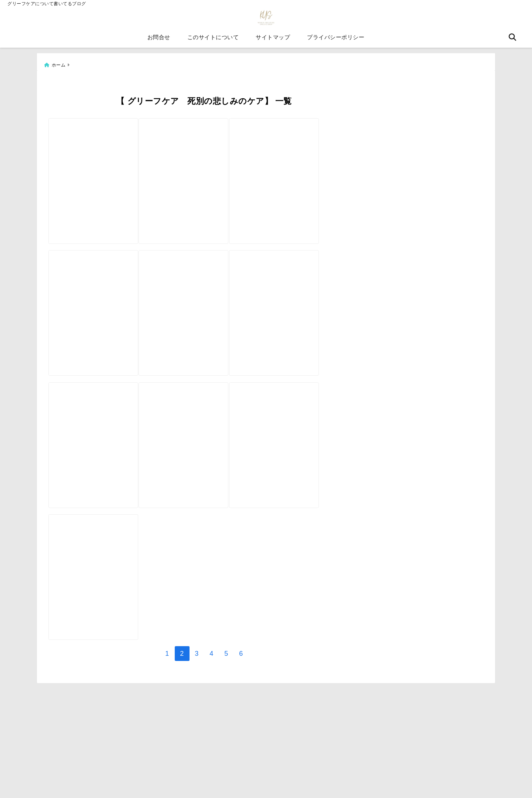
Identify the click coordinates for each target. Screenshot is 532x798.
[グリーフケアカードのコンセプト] (100, 308)
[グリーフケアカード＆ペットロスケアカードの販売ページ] (204, 454)
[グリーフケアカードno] (204, 162)
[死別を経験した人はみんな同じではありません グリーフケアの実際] (100, 454)
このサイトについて (213, 40)
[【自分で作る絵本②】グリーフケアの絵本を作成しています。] (100, 162)
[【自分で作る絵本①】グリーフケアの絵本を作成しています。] (307, 162)
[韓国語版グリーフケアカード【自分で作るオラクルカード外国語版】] (100, 600)
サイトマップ (273, 40)
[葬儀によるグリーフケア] (307, 308)
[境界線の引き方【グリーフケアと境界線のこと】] (204, 308)
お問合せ (159, 40)
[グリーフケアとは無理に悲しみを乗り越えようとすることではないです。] (307, 454)
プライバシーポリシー (336, 40)
